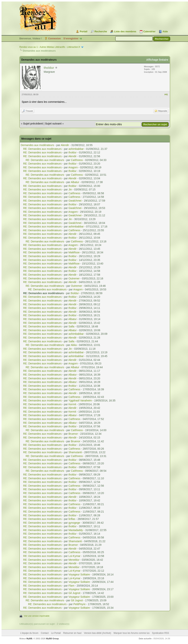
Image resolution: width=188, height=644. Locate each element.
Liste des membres (125, 31)
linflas (72, 519)
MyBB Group (52, 639)
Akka (74, 345)
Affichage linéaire (157, 60)
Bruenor (73, 434)
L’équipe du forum (29, 633)
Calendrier (149, 31)
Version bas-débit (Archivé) (98, 633)
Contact (45, 633)
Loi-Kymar (74, 556)
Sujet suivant (53, 124)
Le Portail (56, 633)
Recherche (101, 31)
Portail (83, 31)
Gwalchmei (75, 201)
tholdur (72, 152)
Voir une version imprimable (37, 616)
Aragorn (73, 167)
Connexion (55, 38)
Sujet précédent (33, 124)
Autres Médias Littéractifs (52, 47)
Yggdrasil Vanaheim (80, 400)
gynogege (74, 523)
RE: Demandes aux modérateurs (42, 149)
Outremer (74, 278)
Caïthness (77, 160)
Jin (70, 189)
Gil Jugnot (74, 593)
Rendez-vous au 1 (29, 47)
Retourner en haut (72, 633)
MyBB (29, 639)
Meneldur (74, 560)
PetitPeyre (79, 604)
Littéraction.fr (74, 47)
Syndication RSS (160, 633)
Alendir (65, 145)
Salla (71, 326)
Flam (71, 586)
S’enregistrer (71, 38)
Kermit (72, 404)
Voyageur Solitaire (79, 574)
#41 (166, 94)
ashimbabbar (76, 149)
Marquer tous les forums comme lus (132, 633)
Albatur (75, 182)
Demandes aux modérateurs (37, 145)
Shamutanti (75, 452)
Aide (165, 31)
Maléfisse (74, 252)
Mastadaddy (76, 530)
